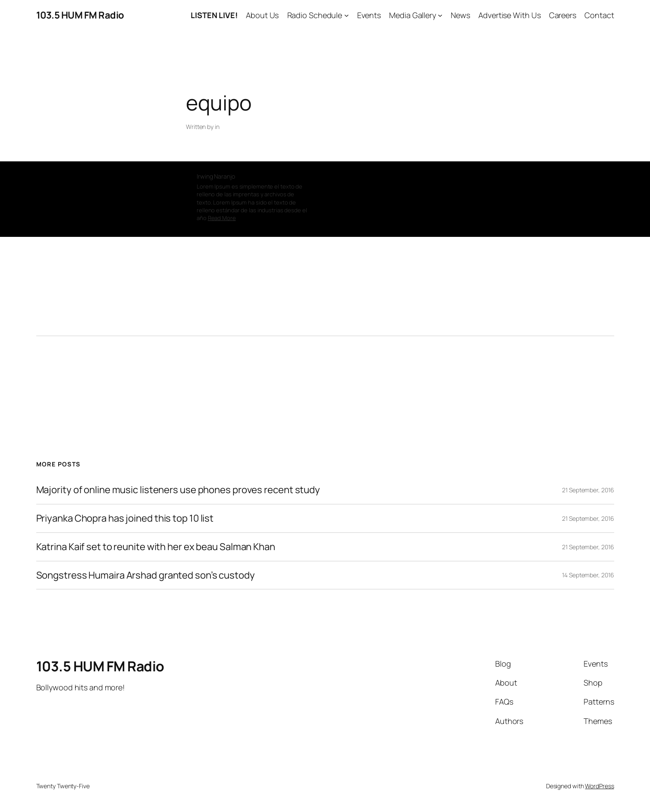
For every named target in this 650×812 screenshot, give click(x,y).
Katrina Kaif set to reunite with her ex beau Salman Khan (156, 547)
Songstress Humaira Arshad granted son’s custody (146, 575)
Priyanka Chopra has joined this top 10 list (125, 518)
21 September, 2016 (588, 490)
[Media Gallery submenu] (440, 15)
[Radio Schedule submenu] (347, 15)
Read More (222, 218)
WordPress (599, 786)
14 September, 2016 (588, 575)
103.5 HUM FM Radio (80, 15)
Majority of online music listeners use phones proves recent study (178, 490)
